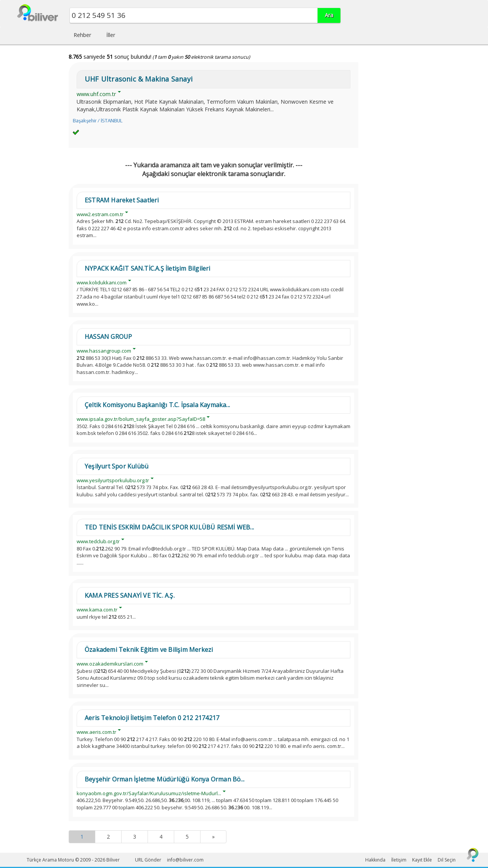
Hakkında (375, 860)
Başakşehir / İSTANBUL (98, 121)
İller (111, 35)
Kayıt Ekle (422, 860)
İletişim (399, 860)
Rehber (82, 35)
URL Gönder (148, 860)
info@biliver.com (185, 860)
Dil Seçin (447, 860)
